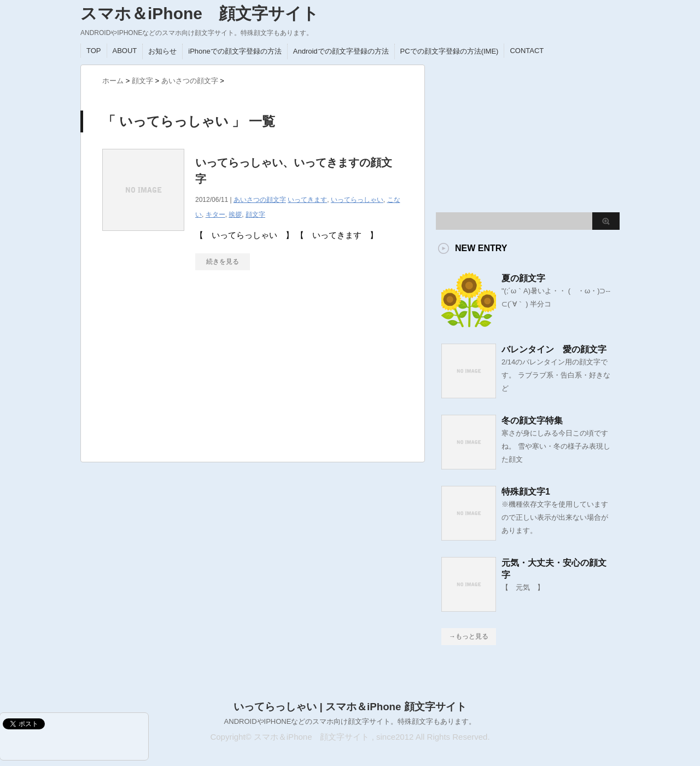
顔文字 (255, 214)
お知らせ (162, 51)
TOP (94, 51)
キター (215, 214)
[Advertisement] (184, 372)
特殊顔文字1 (526, 492)
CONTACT (527, 51)
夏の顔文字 (523, 278)
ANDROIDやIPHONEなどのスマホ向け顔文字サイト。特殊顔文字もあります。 (350, 721)
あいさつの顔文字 (260, 200)
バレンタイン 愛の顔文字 (554, 349)
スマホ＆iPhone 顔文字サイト (200, 13)
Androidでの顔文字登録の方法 (341, 51)
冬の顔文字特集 (532, 420)
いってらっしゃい (357, 200)
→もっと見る (469, 636)
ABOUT (125, 51)
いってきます (307, 200)
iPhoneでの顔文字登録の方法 (235, 51)
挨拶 (235, 214)
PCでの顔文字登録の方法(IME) (450, 51)
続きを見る (223, 262)
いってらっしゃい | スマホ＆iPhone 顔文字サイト (350, 707)
